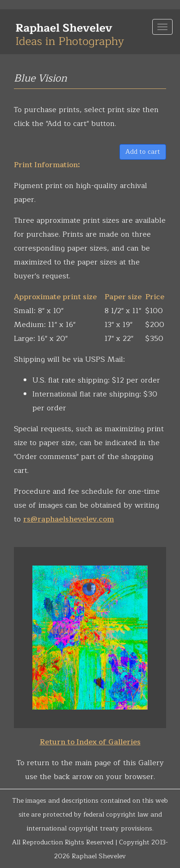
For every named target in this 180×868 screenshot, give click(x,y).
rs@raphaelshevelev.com (68, 519)
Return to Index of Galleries (90, 742)
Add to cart (143, 152)
